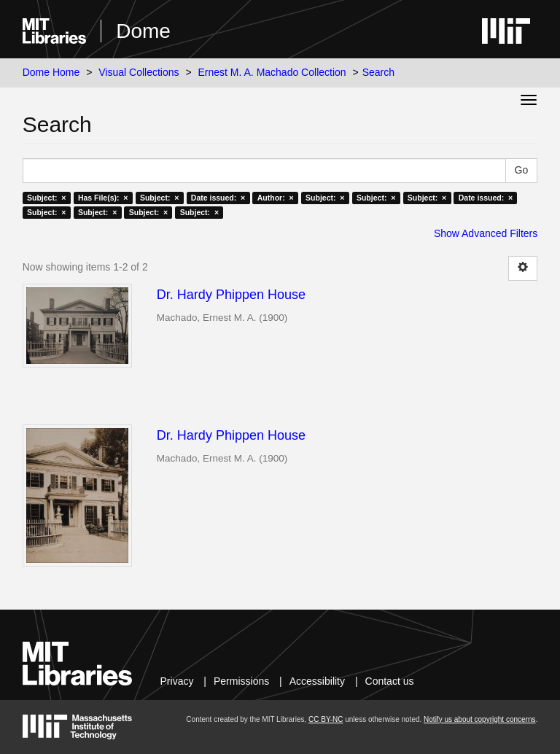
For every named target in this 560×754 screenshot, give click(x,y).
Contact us (390, 681)
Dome (143, 31)
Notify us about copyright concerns (479, 719)
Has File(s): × (103, 198)
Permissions (241, 681)
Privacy (177, 681)
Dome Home (51, 72)
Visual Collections (139, 72)
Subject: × (46, 198)
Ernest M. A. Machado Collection (272, 72)
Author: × (276, 198)
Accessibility (317, 681)
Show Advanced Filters (486, 233)
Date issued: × (218, 198)
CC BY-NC (326, 719)
